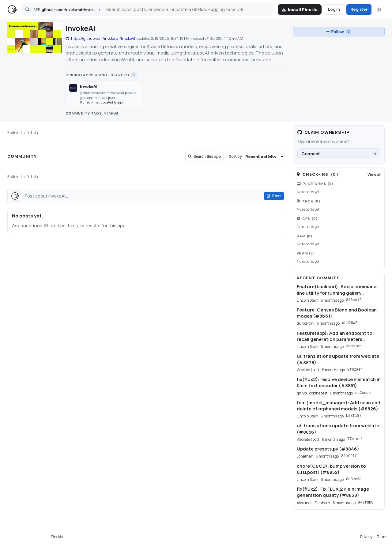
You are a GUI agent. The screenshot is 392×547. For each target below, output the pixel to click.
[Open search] (27, 10)
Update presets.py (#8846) (328, 449)
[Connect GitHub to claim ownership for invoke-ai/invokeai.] (339, 154)
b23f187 (354, 416)
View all (374, 174)
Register (359, 9)
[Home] (12, 9)
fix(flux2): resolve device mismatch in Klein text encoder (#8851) (339, 383)
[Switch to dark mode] (379, 10)
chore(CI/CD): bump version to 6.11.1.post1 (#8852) (331, 469)
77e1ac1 (355, 439)
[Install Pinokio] (300, 9)
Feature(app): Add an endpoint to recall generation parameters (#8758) (335, 336)
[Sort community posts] (264, 157)
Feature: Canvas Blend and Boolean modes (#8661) (337, 313)
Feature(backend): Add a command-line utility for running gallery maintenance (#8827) (338, 290)
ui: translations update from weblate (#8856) (338, 429)
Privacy (366, 537)
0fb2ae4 (355, 370)
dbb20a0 (350, 323)
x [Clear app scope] (100, 10)
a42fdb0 (366, 503)
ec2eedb (363, 393)
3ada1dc (354, 346)
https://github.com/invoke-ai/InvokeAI (100, 39)
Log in (334, 9)
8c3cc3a (354, 479)
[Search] (187, 9)
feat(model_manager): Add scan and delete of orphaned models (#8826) (339, 406)
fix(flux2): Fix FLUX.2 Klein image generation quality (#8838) (333, 492)
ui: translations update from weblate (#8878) (338, 359)
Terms (382, 537)
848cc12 (354, 300)
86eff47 (349, 456)
